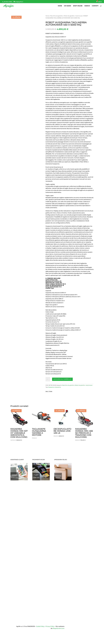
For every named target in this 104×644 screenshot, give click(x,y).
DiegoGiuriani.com (58, 628)
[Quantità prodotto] (48, 379)
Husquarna (51, 387)
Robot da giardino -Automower (73, 16)
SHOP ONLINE (78, 6)
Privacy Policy (50, 626)
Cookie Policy (40, 626)
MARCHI (87, 6)
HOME (60, 6)
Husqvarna (58, 387)
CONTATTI (95, 6)
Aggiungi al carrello (62, 379)
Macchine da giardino (57, 16)
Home (47, 16)
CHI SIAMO (68, 6)
